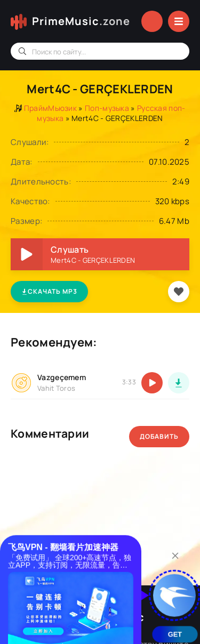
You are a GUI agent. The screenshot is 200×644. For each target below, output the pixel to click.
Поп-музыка (107, 108)
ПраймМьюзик (50, 108)
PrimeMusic (81, 21)
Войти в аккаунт (152, 21)
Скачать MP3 (49, 291)
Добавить (159, 436)
